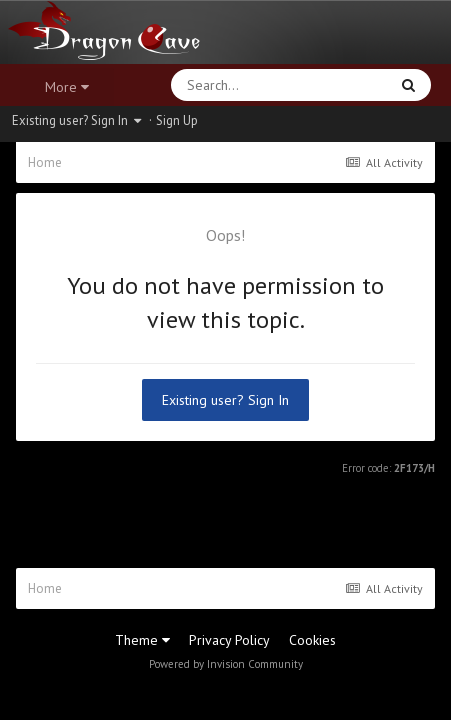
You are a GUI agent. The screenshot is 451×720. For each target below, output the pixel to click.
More (67, 87)
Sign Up (177, 120)
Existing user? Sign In (76, 120)
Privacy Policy (229, 640)
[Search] (227, 85)
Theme (142, 640)
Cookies (312, 640)
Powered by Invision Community (226, 664)
